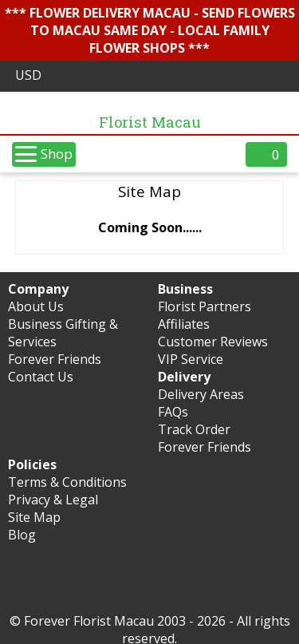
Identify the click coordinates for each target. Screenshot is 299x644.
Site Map (34, 517)
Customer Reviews (213, 342)
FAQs (173, 412)
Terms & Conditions (67, 482)
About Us (36, 306)
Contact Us (41, 377)
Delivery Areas (201, 394)
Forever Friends (55, 359)
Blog (22, 535)
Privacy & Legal (53, 500)
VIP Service (191, 359)
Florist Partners (205, 306)
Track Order (194, 429)
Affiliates (184, 324)
